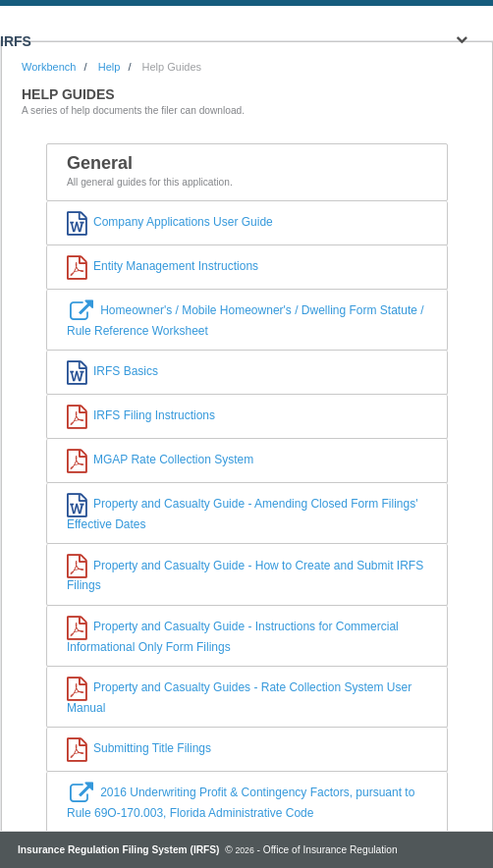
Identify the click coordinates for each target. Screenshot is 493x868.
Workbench (49, 67)
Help (110, 67)
